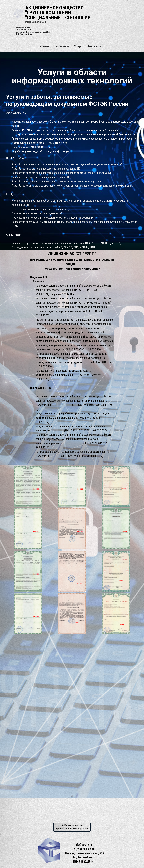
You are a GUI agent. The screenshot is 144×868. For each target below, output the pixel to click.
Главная (44, 46)
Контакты (94, 46)
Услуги (78, 46)
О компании (62, 46)
